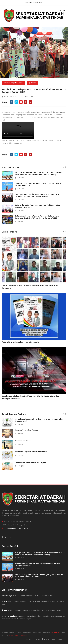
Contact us (61, 639)
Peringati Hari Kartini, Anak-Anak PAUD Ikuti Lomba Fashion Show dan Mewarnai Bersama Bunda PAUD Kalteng (39, 173)
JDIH (4, 602)
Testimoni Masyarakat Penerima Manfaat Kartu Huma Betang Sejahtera (30, 287)
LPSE (4, 610)
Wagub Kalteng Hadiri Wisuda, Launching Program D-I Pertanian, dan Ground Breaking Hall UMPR (37, 195)
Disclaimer (30, 639)
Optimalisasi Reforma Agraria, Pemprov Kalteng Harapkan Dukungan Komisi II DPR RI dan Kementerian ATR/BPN (39, 217)
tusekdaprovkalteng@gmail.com (17, 528)
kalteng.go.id (8, 596)
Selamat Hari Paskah (23, 441)
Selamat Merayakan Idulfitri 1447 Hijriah (31, 452)
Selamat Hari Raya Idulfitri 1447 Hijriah (30, 463)
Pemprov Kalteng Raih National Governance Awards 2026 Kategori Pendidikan (38, 184)
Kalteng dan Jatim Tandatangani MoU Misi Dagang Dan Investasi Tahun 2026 (38, 206)
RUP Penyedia (8, 616)
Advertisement (49, 639)
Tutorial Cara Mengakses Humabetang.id (20, 342)
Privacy (39, 639)
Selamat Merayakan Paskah (26, 430)
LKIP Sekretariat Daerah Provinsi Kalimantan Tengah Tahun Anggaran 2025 (39, 420)
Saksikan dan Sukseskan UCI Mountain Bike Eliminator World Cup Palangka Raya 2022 (31, 397)
